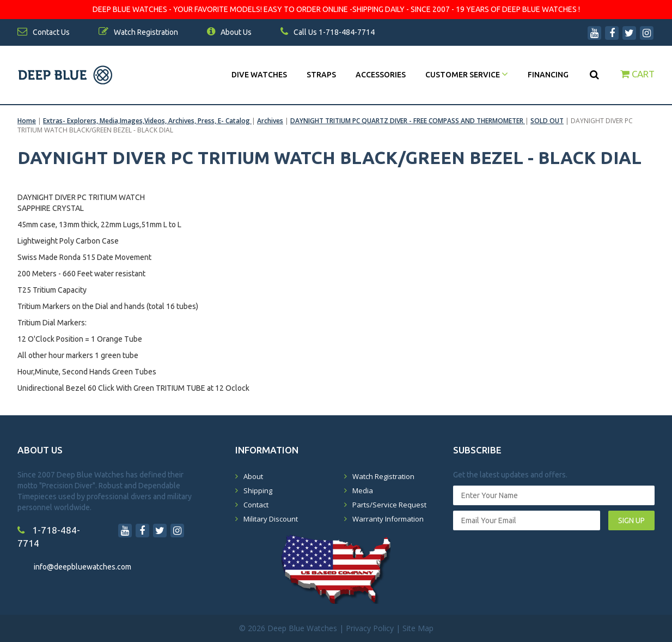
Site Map (418, 628)
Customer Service (467, 75)
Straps (321, 75)
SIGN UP (631, 520)
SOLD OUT (547, 121)
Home (27, 121)
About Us (229, 32)
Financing (548, 75)
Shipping (258, 490)
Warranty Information (388, 519)
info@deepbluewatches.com (83, 567)
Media (363, 490)
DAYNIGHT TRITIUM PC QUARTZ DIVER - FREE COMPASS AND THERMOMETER (408, 121)
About (253, 476)
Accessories (381, 75)
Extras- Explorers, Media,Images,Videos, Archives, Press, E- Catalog (147, 121)
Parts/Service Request (389, 505)
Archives (270, 121)
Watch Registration (383, 476)
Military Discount (271, 519)
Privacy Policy (370, 628)
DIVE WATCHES (259, 75)
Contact (256, 505)
